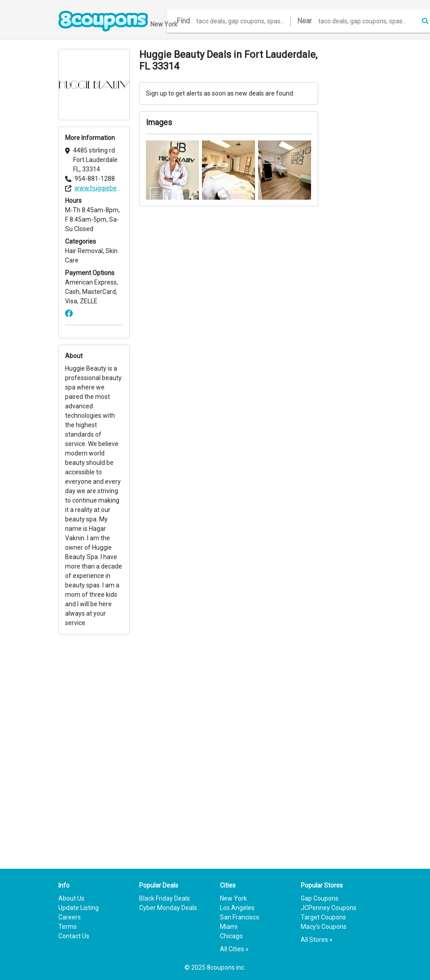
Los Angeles (237, 908)
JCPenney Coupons (329, 908)
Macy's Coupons (324, 927)
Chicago (231, 936)
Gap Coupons (320, 898)
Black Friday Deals (165, 898)
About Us (71, 898)
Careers (70, 917)
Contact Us (74, 936)
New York (233, 898)
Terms (68, 927)
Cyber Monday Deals (168, 908)
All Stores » (317, 940)
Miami (229, 927)
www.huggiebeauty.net (99, 188)
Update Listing (79, 908)
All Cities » (234, 949)
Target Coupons (323, 917)
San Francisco (240, 917)
